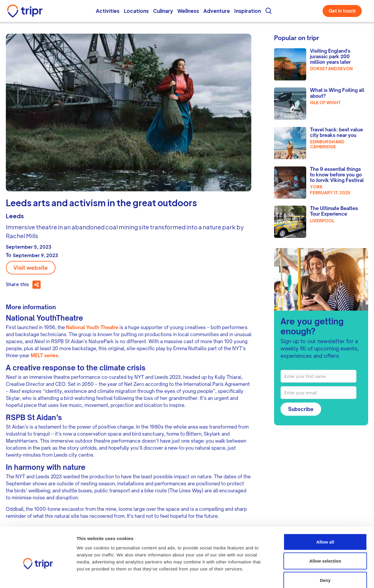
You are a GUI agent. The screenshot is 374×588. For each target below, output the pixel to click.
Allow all (325, 511)
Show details (331, 576)
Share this (17, 284)
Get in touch (342, 11)
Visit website (31, 268)
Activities (108, 11)
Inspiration (248, 11)
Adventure (217, 11)
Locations (136, 11)
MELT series (44, 355)
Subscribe (301, 409)
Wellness (188, 11)
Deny (325, 550)
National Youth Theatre (92, 327)
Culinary (163, 11)
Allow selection (325, 531)
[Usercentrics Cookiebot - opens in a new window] (38, 577)
